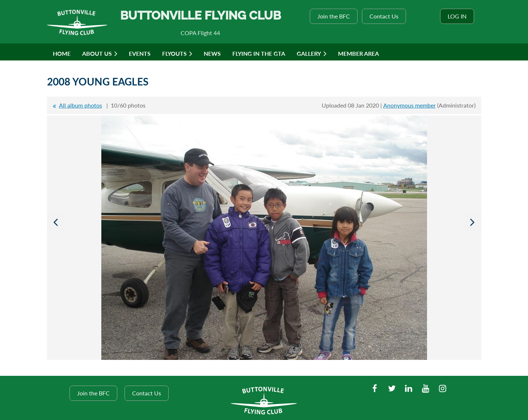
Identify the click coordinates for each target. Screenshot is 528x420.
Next (473, 222)
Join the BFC (334, 16)
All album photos (81, 105)
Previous (56, 222)
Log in (457, 16)
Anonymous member (409, 105)
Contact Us (384, 16)
